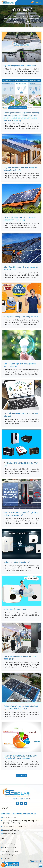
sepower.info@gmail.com (12, 830)
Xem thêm (21, 776)
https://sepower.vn (10, 834)
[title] (17, 804)
